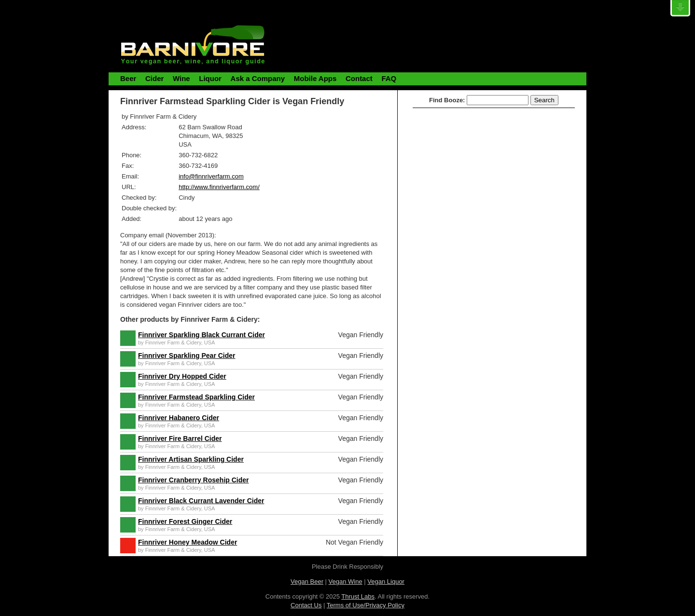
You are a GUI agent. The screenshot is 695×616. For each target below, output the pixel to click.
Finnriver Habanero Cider (179, 418)
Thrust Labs (358, 596)
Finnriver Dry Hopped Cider (182, 376)
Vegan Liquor (386, 582)
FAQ (389, 78)
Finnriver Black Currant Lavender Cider (201, 501)
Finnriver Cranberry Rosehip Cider (194, 480)
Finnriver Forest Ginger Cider (185, 521)
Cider (154, 78)
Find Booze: (447, 100)
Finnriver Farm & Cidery (173, 342)
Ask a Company (258, 78)
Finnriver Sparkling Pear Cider (187, 356)
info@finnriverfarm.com (211, 176)
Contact (359, 78)
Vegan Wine (346, 582)
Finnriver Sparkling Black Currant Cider (202, 335)
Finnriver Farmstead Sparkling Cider (196, 397)
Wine (181, 78)
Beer (128, 78)
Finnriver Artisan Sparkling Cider (191, 459)
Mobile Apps (315, 78)
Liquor (210, 78)
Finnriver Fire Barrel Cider (180, 438)
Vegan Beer (307, 582)
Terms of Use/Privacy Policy (366, 605)
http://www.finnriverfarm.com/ (219, 187)
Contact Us (306, 605)
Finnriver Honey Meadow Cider (188, 542)
